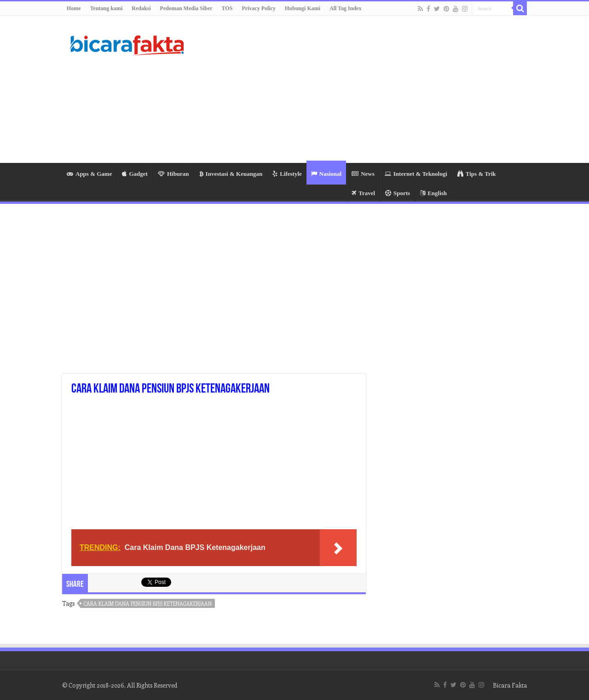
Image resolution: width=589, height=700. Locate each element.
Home (74, 8)
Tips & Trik (477, 174)
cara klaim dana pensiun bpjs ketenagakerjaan (148, 604)
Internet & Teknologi (416, 174)
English (433, 193)
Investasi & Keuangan (231, 174)
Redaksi (141, 8)
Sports (398, 193)
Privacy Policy (259, 8)
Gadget (135, 174)
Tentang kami (107, 8)
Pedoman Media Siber (186, 8)
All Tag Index (345, 8)
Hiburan (173, 174)
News (363, 174)
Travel (363, 193)
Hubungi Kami (303, 8)
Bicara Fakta (510, 685)
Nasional (326, 174)
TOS (227, 8)
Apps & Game (89, 174)
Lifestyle (287, 174)
